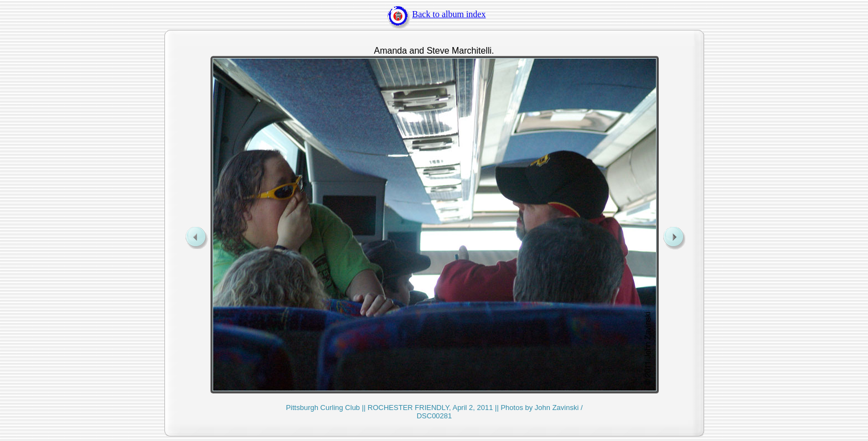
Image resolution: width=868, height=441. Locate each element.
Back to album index (434, 14)
